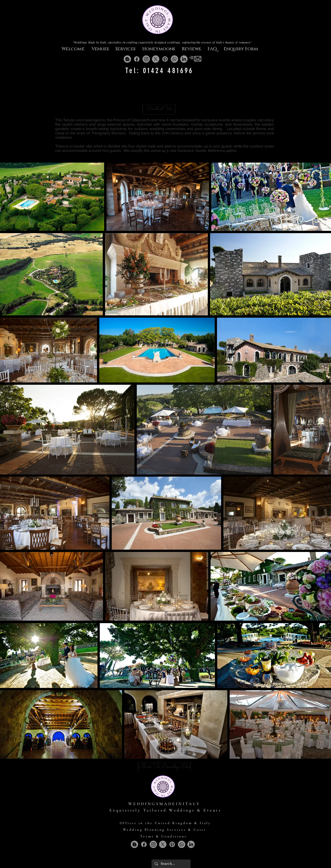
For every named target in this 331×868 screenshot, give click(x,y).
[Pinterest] (165, 59)
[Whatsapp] (174, 59)
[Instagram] (146, 59)
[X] (156, 59)
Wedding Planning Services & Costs (165, 830)
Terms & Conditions (164, 836)
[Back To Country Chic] (164, 767)
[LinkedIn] (184, 59)
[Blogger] (127, 59)
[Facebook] (137, 59)
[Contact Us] (159, 109)
